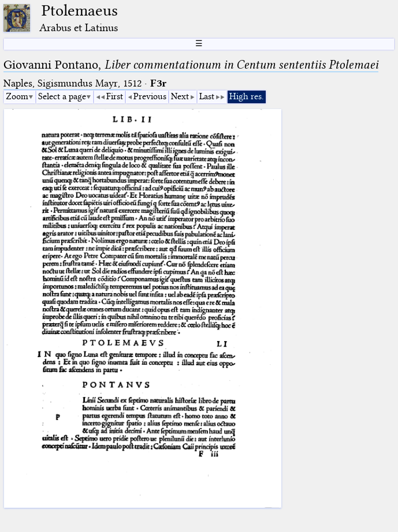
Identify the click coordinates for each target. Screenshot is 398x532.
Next (180, 96)
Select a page (62, 96)
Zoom (17, 96)
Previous (150, 96)
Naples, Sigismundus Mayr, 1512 (72, 83)
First (115, 96)
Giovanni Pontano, (191, 65)
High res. (247, 96)
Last (207, 96)
